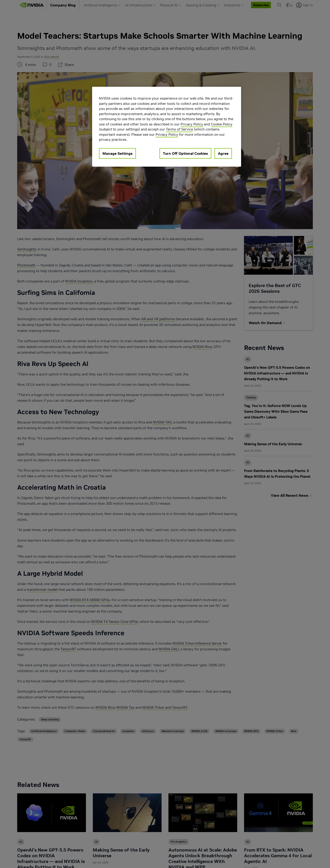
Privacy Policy (192, 124)
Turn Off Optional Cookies (185, 153)
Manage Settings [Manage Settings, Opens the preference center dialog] (117, 153)
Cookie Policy (222, 124)
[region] (167, 127)
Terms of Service (179, 129)
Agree (223, 153)
